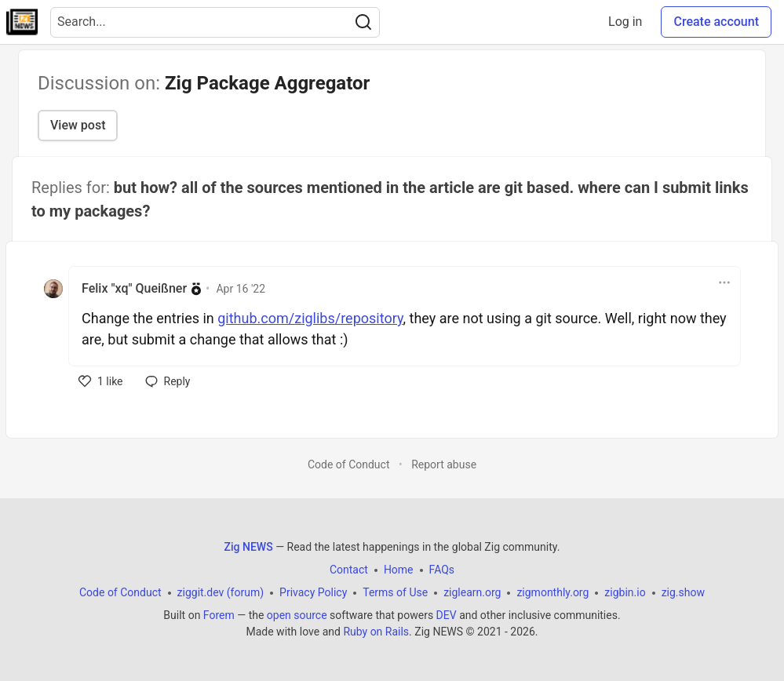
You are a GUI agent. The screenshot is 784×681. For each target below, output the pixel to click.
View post (78, 125)
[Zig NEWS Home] (22, 22)
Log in (625, 22)
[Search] (363, 22)
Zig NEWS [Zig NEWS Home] (249, 547)
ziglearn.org (472, 592)
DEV (447, 615)
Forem (219, 615)
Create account (716, 22)
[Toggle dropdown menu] (724, 282)
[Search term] (215, 22)
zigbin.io (625, 592)
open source (297, 615)
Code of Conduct (349, 464)
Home (399, 570)
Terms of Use (395, 592)
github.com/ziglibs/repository (310, 318)
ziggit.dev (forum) (221, 592)
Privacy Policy (313, 592)
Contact (349, 570)
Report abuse (444, 464)
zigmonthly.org (552, 592)
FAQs (442, 570)
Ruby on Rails (376, 632)
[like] (101, 381)
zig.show (683, 592)
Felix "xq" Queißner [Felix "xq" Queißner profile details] (134, 288)
